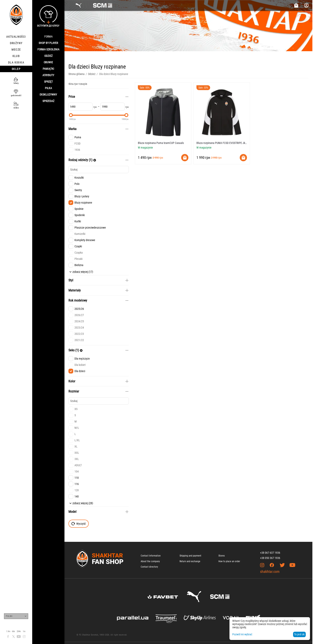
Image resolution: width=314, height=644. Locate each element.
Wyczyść (79, 524)
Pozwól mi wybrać (242, 634)
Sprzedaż (48, 101)
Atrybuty (48, 75)
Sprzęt (48, 82)
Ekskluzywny (48, 95)
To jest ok (299, 634)
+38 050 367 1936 (270, 558)
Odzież (48, 56)
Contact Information (151, 556)
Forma (48, 36)
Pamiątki (48, 69)
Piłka (48, 88)
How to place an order (229, 561)
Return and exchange (190, 561)
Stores (222, 556)
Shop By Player (48, 43)
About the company (150, 561)
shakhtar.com (270, 572)
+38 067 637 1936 (270, 553)
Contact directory (149, 567)
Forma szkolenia (48, 49)
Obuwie (48, 62)
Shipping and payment (190, 556)
